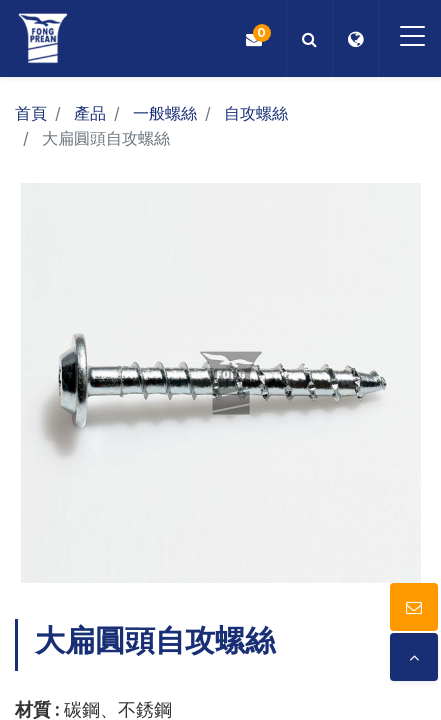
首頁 (31, 113)
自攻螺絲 (256, 113)
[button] (309, 38)
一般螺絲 (165, 113)
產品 (90, 113)
